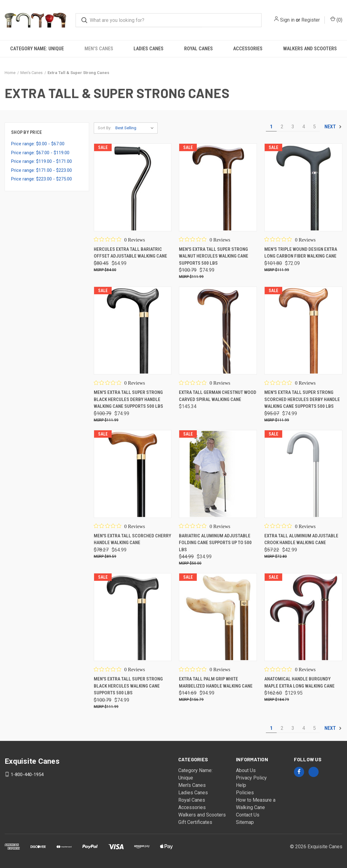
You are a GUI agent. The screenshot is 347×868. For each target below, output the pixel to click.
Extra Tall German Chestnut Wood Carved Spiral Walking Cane (218, 396)
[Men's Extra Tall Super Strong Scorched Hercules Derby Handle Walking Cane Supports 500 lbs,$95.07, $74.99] (303, 331)
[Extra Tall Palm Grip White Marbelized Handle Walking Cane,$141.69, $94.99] (218, 617)
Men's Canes (99, 49)
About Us (246, 770)
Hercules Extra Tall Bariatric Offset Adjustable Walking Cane (130, 253)
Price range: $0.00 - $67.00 (38, 144)
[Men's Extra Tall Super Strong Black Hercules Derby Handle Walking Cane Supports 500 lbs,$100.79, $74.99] (133, 331)
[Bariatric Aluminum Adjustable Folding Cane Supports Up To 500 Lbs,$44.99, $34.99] (218, 474)
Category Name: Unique (37, 49)
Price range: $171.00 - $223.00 (41, 170)
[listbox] (136, 128)
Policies (245, 793)
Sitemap (245, 822)
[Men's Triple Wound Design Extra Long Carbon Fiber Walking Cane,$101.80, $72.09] (303, 187)
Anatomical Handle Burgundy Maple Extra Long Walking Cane (299, 682)
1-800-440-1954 (27, 774)
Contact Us (248, 815)
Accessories (248, 49)
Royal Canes (198, 49)
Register (311, 20)
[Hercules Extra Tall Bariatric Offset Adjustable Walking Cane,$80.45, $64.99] (133, 187)
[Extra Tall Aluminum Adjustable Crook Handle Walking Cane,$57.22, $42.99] (303, 474)
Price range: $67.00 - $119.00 (40, 153)
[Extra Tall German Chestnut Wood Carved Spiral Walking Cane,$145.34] (218, 331)
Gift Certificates (195, 822)
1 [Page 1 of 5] (271, 127)
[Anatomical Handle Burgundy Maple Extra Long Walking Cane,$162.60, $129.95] (303, 617)
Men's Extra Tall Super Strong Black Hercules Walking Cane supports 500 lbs (128, 686)
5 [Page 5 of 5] (314, 127)
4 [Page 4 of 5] (304, 127)
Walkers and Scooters (310, 49)
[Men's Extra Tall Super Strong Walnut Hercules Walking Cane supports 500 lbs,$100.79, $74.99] (218, 187)
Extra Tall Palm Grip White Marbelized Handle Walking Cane (216, 682)
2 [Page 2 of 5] (282, 127)
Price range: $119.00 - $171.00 (41, 161)
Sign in (287, 20)
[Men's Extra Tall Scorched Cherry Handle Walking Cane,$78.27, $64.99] (133, 474)
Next (333, 127)
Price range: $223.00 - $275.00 (41, 179)
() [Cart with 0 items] (336, 20)
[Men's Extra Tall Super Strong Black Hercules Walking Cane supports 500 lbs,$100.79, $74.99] (133, 617)
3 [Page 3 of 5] (293, 127)
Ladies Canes (149, 49)
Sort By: (105, 128)
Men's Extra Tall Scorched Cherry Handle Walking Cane (132, 539)
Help (241, 785)
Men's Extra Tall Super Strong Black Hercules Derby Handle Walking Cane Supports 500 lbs (128, 399)
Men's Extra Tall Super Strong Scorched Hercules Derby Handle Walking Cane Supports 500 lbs (302, 399)
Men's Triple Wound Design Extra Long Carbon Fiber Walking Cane (301, 253)
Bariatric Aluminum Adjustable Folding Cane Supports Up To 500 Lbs (215, 543)
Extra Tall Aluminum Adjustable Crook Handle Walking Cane (301, 539)
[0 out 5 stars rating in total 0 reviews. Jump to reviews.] (119, 240)
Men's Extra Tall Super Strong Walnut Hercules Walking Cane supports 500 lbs (214, 256)
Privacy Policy (251, 778)
